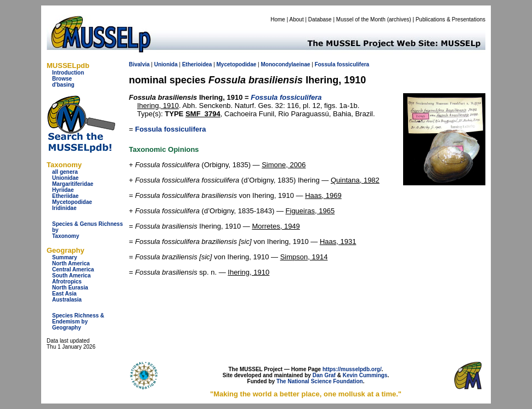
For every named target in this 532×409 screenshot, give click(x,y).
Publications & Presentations (451, 19)
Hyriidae (63, 190)
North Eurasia (70, 288)
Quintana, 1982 (355, 180)
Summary (65, 257)
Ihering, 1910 (158, 106)
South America (71, 275)
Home (278, 19)
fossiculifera (353, 64)
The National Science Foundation (320, 381)
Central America (73, 269)
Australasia (67, 300)
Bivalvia (139, 64)
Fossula (325, 64)
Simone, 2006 (284, 165)
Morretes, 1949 (276, 226)
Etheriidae (65, 196)
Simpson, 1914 (304, 257)
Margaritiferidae (73, 184)
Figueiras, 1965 (310, 211)
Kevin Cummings (365, 375)
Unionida (166, 64)
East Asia (64, 294)
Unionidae (65, 178)
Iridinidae (64, 208)
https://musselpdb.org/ (352, 369)
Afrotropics (67, 282)
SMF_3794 (203, 114)
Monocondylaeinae (285, 64)
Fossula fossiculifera (170, 129)
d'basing (63, 85)
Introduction (68, 73)
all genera (65, 172)
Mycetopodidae (72, 202)
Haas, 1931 (338, 242)
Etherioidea (197, 64)
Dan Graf (324, 375)
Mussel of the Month (361, 19)
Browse (62, 79)
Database (320, 19)
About (297, 19)
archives (399, 19)
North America (71, 263)
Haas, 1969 (323, 195)
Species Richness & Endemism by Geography (78, 322)
